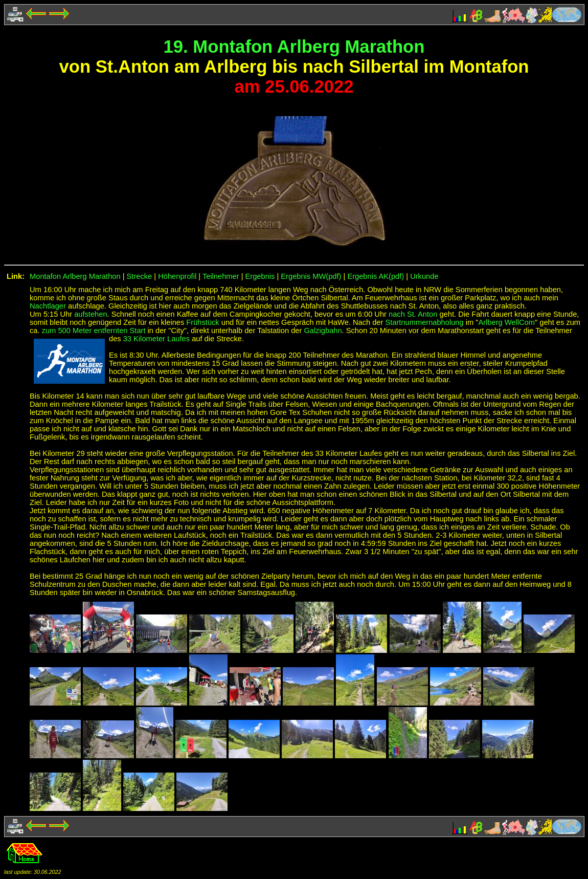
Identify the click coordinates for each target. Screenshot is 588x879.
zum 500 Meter (68, 331)
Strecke (140, 276)
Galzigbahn (323, 331)
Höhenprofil (177, 276)
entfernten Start (119, 331)
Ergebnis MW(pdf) (311, 276)
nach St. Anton (413, 314)
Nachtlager (48, 306)
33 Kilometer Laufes (156, 339)
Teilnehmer (221, 276)
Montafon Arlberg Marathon (75, 276)
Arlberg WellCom (506, 322)
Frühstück (202, 322)
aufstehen (91, 314)
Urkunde (424, 276)
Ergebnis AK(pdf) (376, 276)
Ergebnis (260, 276)
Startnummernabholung (424, 322)
